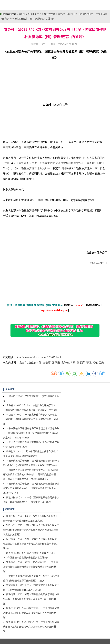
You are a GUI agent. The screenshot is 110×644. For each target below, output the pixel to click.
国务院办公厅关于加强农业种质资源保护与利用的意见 (50, 163)
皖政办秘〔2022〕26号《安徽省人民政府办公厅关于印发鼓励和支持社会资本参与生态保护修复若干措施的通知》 (31, 544)
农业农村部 (35, 363)
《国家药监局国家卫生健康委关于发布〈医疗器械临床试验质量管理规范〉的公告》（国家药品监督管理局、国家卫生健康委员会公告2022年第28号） (31, 475)
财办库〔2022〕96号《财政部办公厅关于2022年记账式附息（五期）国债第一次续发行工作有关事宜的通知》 (31, 627)
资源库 (81, 363)
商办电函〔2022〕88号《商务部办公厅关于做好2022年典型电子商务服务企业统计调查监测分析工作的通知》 (31, 599)
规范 (95, 363)
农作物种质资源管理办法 (30, 168)
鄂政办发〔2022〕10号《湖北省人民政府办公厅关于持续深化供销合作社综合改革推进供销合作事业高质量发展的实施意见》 (31, 530)
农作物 (65, 363)
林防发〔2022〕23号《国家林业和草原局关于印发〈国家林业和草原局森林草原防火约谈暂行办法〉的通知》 (31, 419)
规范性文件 (50, 14)
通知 (102, 363)
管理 (89, 363)
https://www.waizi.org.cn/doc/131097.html (38, 357)
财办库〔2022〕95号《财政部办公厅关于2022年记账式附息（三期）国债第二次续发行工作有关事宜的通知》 (31, 613)
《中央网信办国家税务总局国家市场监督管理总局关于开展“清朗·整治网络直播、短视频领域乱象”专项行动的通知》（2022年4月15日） (31, 433)
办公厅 (47, 363)
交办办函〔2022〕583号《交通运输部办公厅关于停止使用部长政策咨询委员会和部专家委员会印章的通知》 (30, 567)
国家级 (56, 363)
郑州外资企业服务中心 (30, 14)
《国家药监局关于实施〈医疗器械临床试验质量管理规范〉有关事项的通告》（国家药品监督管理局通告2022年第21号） (31, 488)
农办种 (23, 363)
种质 (73, 363)
